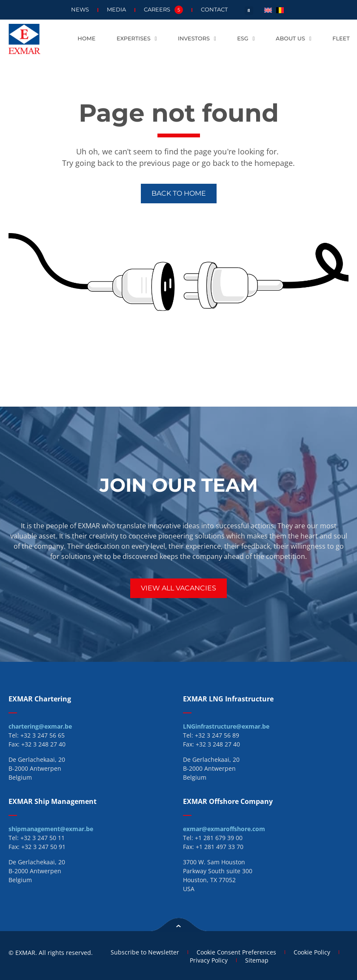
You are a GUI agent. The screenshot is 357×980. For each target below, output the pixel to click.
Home (86, 38)
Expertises (137, 39)
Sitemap (257, 960)
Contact (214, 10)
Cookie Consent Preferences (236, 952)
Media (116, 10)
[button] (249, 11)
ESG (246, 39)
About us (293, 39)
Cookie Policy (312, 952)
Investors (197, 39)
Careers (163, 10)
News (80, 10)
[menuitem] (268, 10)
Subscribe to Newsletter (145, 952)
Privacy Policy (209, 960)
